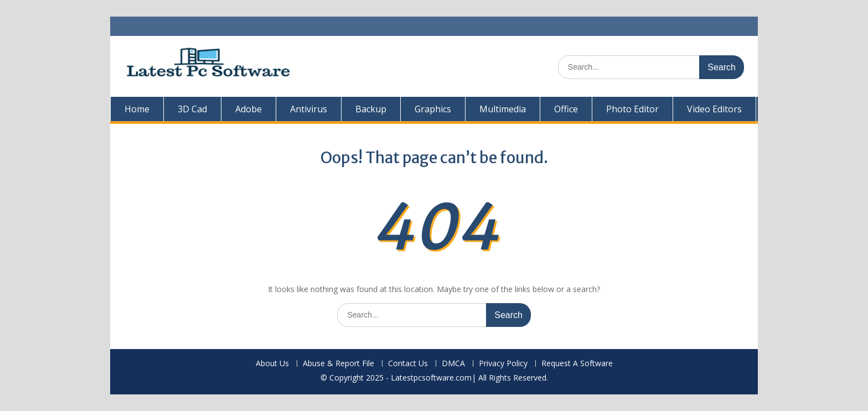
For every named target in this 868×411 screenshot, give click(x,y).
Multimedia (503, 109)
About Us (272, 364)
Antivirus (309, 109)
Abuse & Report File (339, 364)
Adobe (249, 109)
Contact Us (408, 364)
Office (566, 109)
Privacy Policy (503, 364)
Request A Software (577, 364)
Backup (371, 109)
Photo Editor (632, 109)
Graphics (433, 109)
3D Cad (192, 109)
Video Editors (714, 109)
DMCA (453, 364)
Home (137, 109)
